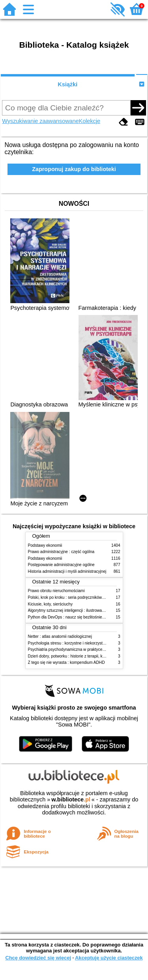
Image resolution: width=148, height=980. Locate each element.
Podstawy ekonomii (45, 545)
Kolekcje (90, 121)
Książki (67, 84)
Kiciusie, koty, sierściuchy (51, 604)
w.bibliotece (71, 799)
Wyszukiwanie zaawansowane (40, 121)
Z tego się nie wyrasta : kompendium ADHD (67, 662)
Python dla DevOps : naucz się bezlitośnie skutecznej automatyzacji (88, 617)
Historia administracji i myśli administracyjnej (67, 571)
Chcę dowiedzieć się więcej (38, 958)
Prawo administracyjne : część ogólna (61, 552)
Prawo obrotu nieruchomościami (56, 591)
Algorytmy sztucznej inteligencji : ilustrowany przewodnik (78, 610)
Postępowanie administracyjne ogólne (61, 565)
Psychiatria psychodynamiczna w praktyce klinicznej (74, 649)
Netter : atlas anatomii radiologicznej (60, 636)
